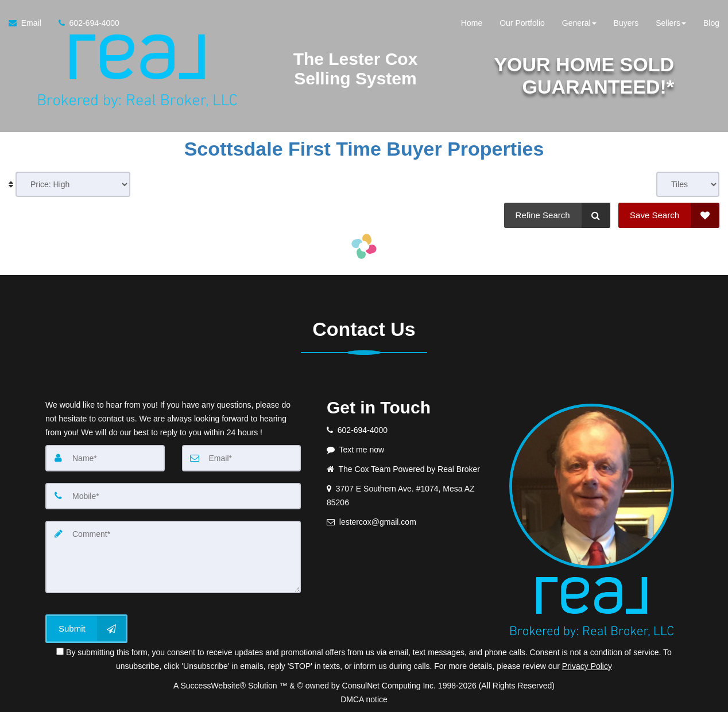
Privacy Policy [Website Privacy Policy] (587, 666)
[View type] (688, 184)
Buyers (626, 23)
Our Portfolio (522, 23)
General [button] (579, 23)
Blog (711, 23)
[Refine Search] (557, 215)
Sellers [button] (671, 23)
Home (472, 23)
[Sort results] (73, 184)
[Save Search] (669, 215)
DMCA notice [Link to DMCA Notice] (364, 699)
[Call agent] (85, 23)
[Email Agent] (29, 23)
